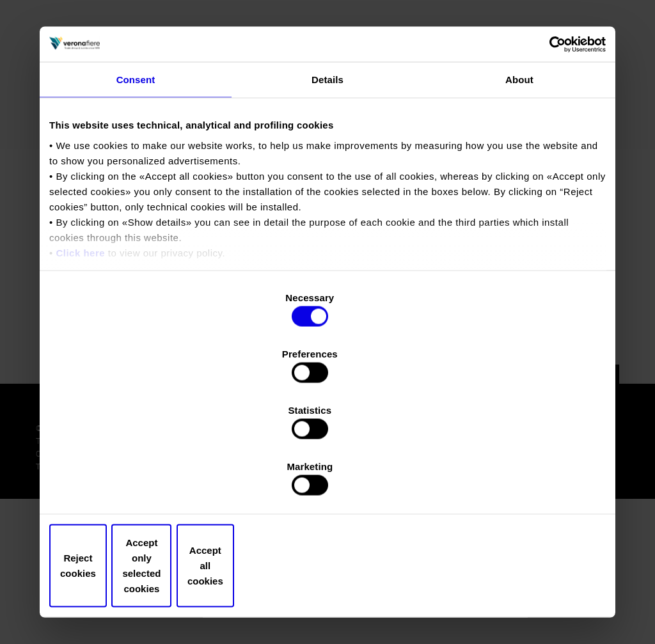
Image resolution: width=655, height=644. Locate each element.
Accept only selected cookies (327, 481)
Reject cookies (140, 481)
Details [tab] (327, 190)
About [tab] (519, 190)
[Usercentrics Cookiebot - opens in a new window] (550, 153)
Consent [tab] (136, 190)
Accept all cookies (515, 481)
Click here (80, 362)
